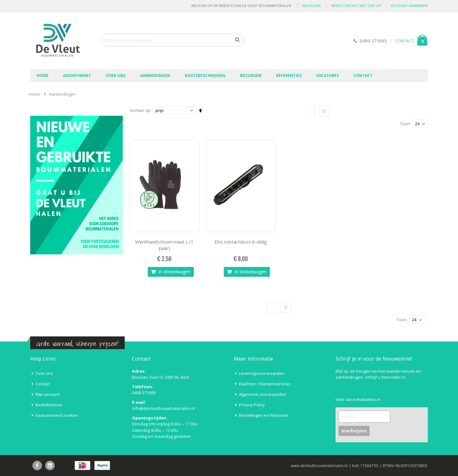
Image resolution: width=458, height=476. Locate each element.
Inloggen (311, 6)
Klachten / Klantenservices (265, 384)
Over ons (44, 373)
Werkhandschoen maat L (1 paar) (164, 245)
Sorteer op (140, 110)
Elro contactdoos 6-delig (241, 242)
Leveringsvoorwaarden (262, 373)
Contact (43, 384)
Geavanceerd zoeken (57, 415)
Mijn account (48, 394)
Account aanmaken (409, 6)
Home (34, 94)
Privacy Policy (252, 405)
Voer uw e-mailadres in (358, 399)
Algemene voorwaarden (262, 394)
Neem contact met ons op (356, 6)
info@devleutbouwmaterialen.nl (163, 408)
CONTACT (404, 41)
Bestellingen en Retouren (264, 415)
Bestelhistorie (49, 405)
